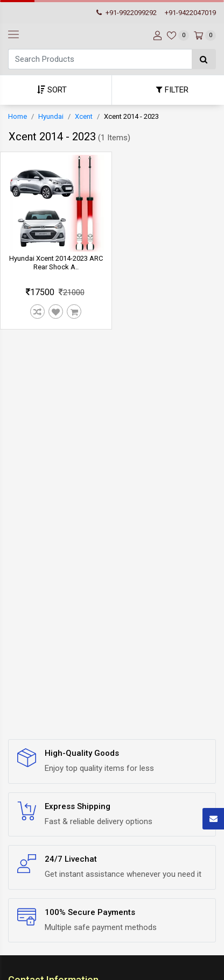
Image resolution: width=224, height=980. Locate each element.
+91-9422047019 (190, 13)
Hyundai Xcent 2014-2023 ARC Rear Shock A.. (56, 263)
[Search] (100, 59)
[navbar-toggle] (13, 35)
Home (17, 116)
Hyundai (51, 116)
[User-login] (156, 35)
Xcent (84, 116)
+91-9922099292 (127, 13)
